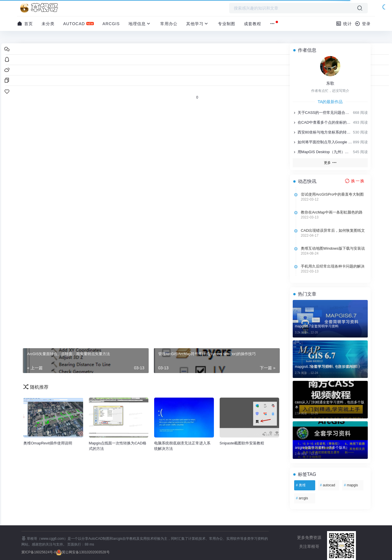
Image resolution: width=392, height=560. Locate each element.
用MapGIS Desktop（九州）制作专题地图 (322, 152)
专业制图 (227, 24)
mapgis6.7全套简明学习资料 (317, 326)
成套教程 (253, 24)
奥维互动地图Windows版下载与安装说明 (333, 249)
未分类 (48, 24)
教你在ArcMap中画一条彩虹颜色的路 (332, 212)
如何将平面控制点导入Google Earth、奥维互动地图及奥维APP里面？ (322, 142)
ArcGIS (111, 24)
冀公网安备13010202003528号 (86, 552)
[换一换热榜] (354, 181)
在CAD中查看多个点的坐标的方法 (322, 122)
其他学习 (198, 24)
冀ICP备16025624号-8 (39, 552)
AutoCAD (74, 24)
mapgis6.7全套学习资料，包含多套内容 (325, 367)
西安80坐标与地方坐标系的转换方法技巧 (322, 132)
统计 (344, 24)
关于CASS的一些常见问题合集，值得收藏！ (322, 113)
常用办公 (169, 24)
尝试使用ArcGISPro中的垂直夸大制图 (332, 194)
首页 (25, 24)
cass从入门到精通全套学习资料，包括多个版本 (330, 405)
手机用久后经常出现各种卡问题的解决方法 (333, 266)
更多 (330, 162)
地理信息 (140, 24)
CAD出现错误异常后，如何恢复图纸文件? (333, 231)
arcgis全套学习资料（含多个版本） (322, 448)
